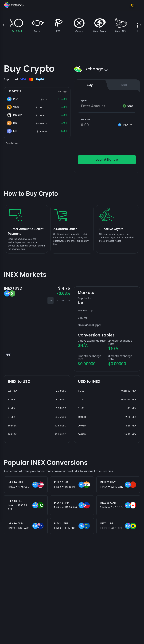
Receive (85, 119)
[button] (37, 99)
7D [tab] (57, 301)
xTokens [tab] (79, 25)
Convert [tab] (38, 25)
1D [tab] (51, 300)
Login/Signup (107, 160)
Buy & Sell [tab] (17, 25)
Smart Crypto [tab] (100, 25)
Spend (85, 101)
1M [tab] (63, 300)
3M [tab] (69, 300)
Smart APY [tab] (121, 25)
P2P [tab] (58, 25)
